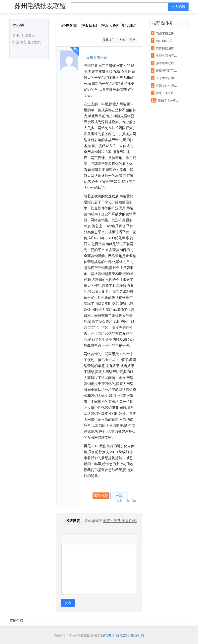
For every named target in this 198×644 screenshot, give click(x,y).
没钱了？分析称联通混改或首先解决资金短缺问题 (169, 101)
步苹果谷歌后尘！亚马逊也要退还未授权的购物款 (167, 63)
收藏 (122, 40)
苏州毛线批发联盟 (40, 6)
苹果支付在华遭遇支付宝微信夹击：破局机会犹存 (167, 86)
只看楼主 (108, 40)
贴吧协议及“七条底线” (120, 521)
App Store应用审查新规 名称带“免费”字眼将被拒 (167, 41)
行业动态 (19, 42)
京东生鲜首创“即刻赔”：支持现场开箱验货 (167, 78)
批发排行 (35, 42)
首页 (16, 36)
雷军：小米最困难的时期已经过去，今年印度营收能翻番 (167, 93)
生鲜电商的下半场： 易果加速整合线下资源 (167, 56)
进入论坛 (178, 7)
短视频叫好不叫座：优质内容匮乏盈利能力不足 (167, 71)
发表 (68, 603)
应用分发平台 (97, 57)
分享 (119, 496)
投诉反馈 (138, 635)
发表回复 (71, 521)
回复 (132, 40)
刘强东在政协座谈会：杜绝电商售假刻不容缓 (167, 33)
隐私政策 (123, 635)
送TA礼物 (101, 496)
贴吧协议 (108, 635)
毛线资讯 (28, 36)
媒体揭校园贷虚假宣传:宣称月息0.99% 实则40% (167, 48)
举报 (120, 501)
